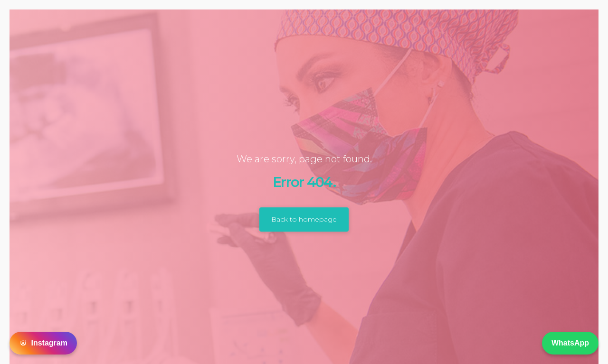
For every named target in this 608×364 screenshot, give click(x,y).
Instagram (43, 343)
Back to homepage (304, 219)
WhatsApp (570, 343)
